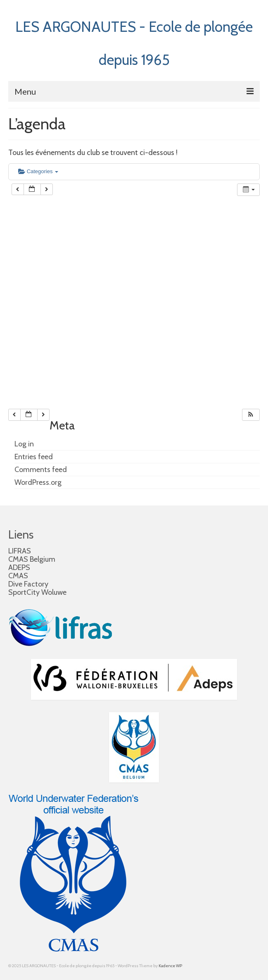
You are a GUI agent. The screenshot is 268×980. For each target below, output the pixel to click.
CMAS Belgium (32, 559)
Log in (24, 444)
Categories (38, 171)
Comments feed (41, 470)
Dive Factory (28, 584)
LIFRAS (20, 551)
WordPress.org (38, 482)
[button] (251, 415)
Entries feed (34, 457)
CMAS (18, 576)
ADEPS (19, 567)
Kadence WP (170, 966)
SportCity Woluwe (37, 592)
